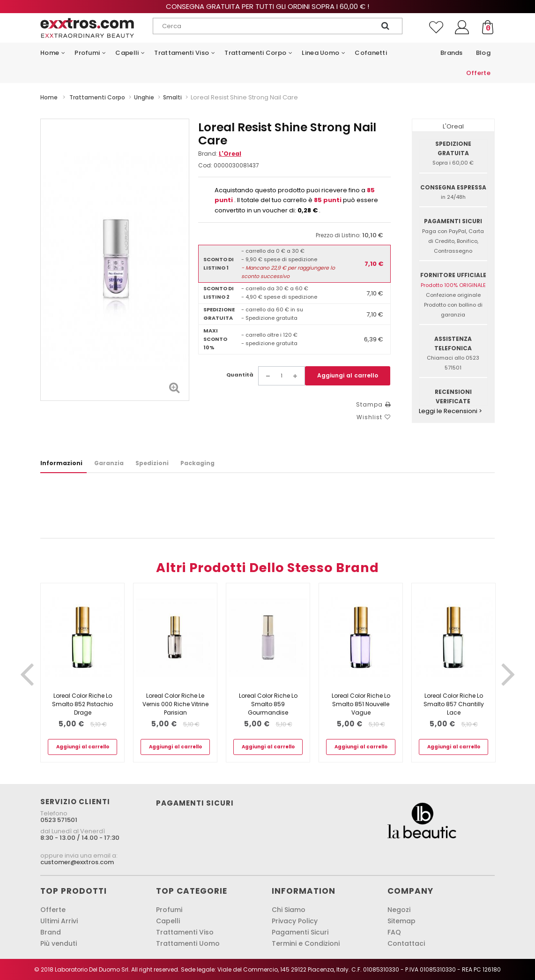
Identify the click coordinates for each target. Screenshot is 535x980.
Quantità (240, 375)
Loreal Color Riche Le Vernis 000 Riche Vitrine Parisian (175, 704)
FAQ (394, 932)
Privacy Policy (295, 921)
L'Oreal (230, 154)
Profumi (169, 910)
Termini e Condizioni (306, 943)
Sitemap (401, 921)
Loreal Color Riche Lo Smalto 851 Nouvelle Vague (361, 704)
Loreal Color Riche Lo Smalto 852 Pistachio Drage (82, 704)
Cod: (205, 165)
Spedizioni (152, 463)
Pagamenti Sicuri (300, 932)
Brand (51, 932)
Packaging (197, 463)
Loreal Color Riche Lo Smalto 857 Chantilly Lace (454, 704)
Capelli (168, 921)
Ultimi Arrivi (59, 921)
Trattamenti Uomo (188, 943)
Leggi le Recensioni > (450, 411)
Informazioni (61, 463)
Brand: (220, 154)
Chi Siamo (289, 910)
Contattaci (406, 943)
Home (49, 97)
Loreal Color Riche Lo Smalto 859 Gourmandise (268, 704)
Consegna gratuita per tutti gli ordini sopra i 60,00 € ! (267, 6)
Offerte (53, 910)
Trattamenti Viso (185, 932)
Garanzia (109, 463)
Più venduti (59, 943)
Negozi (399, 910)
